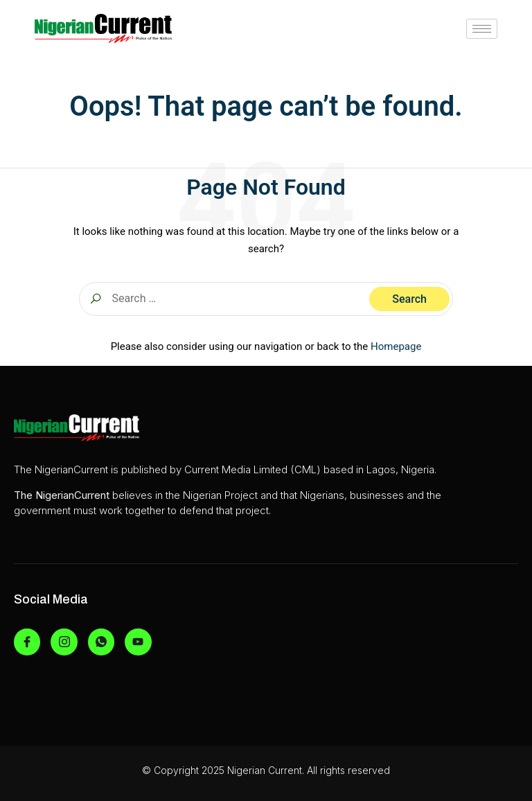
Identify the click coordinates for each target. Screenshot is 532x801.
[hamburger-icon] (482, 29)
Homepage (396, 346)
